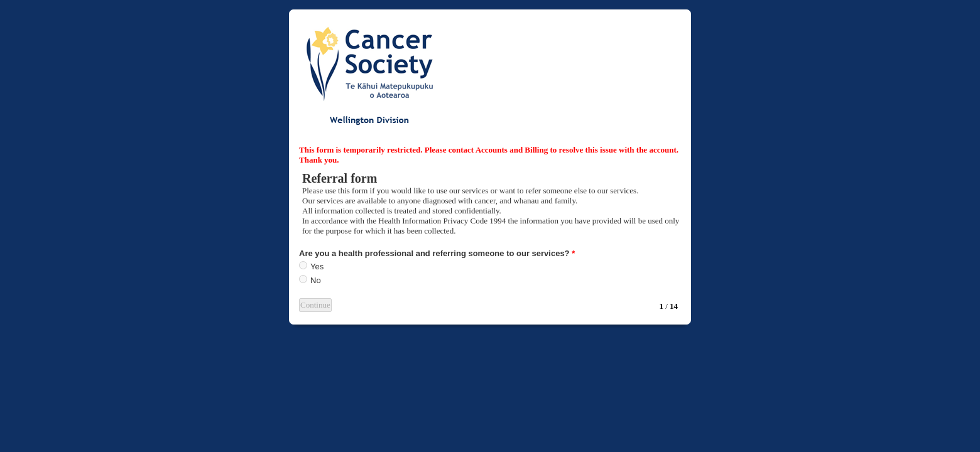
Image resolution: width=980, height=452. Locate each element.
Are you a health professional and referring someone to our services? (437, 253)
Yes (317, 266)
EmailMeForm (490, 73)
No (316, 280)
